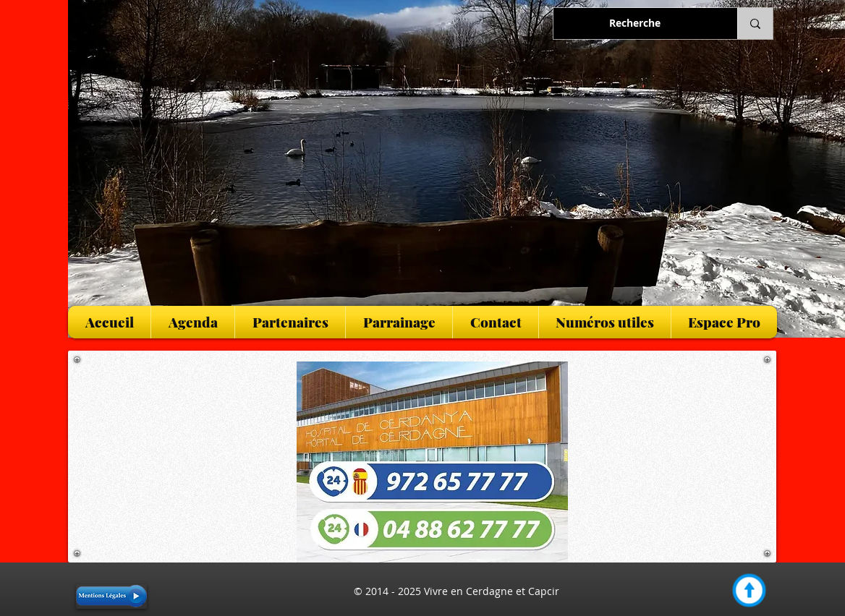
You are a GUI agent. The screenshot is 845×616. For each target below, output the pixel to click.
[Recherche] (634, 23)
